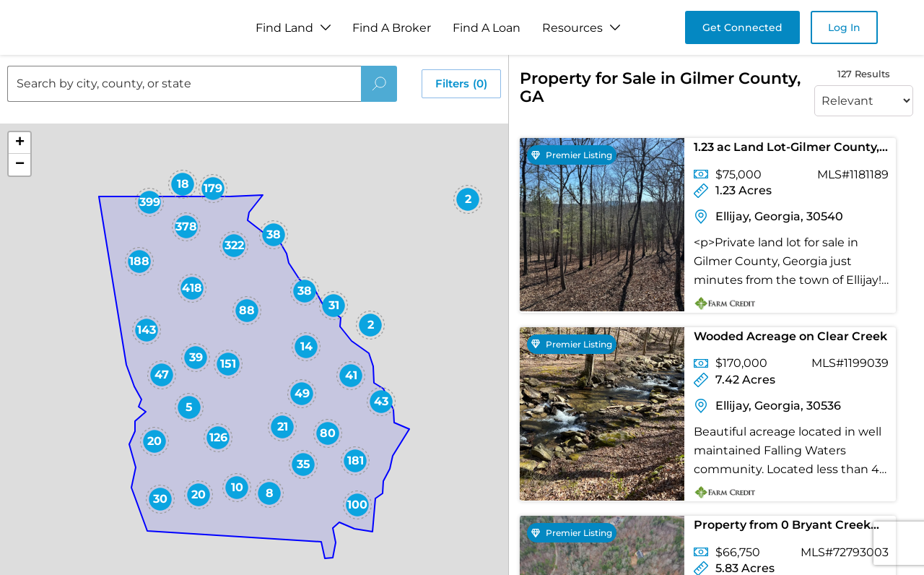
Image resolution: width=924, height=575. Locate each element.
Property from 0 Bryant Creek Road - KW (782, 528)
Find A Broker (392, 28)
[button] (496, 420)
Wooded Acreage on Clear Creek (790, 336)
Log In (844, 27)
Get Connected (742, 27)
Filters (461, 84)
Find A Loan (487, 28)
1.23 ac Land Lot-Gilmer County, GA (786, 150)
